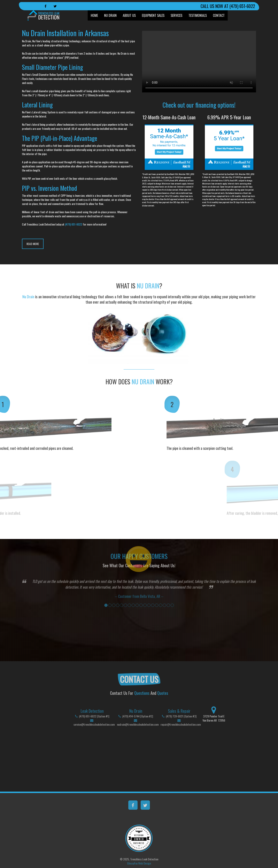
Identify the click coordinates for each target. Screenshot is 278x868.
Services (176, 15)
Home (94, 15)
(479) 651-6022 (74, 224)
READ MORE (33, 244)
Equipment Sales (153, 15)
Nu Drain (110, 15)
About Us (129, 15)
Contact (219, 15)
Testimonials (198, 15)
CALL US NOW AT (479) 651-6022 (228, 6)
